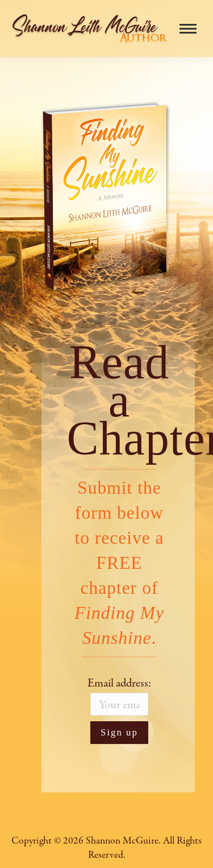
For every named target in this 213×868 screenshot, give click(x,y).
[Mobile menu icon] (188, 29)
